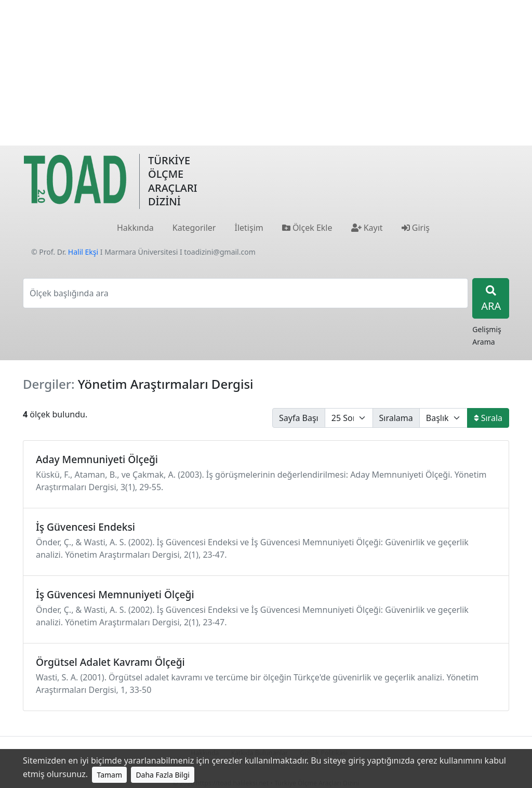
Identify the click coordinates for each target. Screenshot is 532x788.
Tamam (109, 775)
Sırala (488, 418)
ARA (491, 299)
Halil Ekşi (83, 252)
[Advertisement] (266, 73)
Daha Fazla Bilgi (163, 775)
